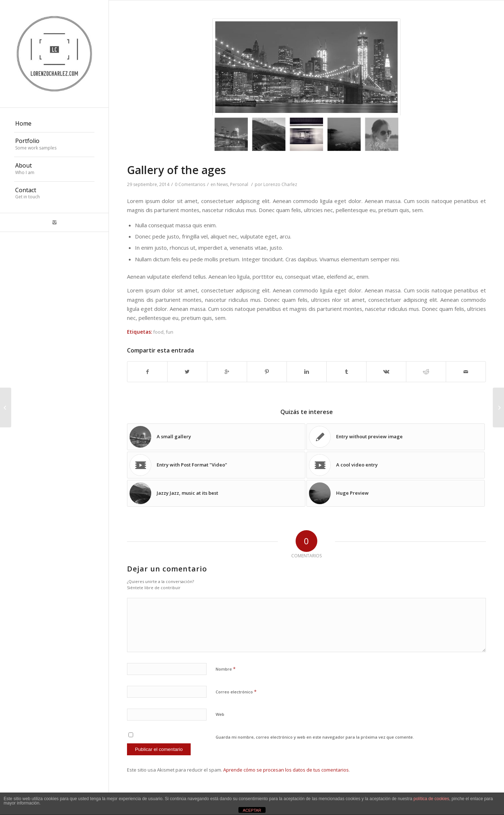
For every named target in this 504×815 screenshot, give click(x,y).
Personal (239, 184)
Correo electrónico (236, 692)
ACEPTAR (252, 810)
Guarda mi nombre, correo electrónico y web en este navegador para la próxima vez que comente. (315, 737)
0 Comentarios (190, 184)
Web (220, 714)
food (158, 332)
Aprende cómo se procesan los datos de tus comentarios (286, 770)
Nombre (226, 669)
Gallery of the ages (176, 170)
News (222, 184)
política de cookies (431, 799)
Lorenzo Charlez (280, 184)
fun (170, 332)
